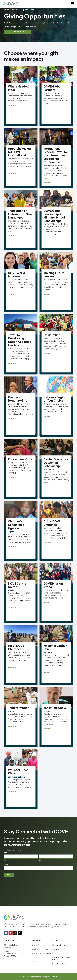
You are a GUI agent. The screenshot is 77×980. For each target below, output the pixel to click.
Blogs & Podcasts (38, 945)
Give (13, 10)
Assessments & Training (41, 953)
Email (7, 865)
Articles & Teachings (40, 949)
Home (7, 10)
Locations (56, 953)
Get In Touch (10, 940)
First (6, 860)
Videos (34, 957)
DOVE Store (36, 961)
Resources (37, 940)
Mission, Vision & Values (62, 945)
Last (41, 860)
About (55, 940)
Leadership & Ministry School (61, 959)
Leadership (57, 949)
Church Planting (59, 964)
